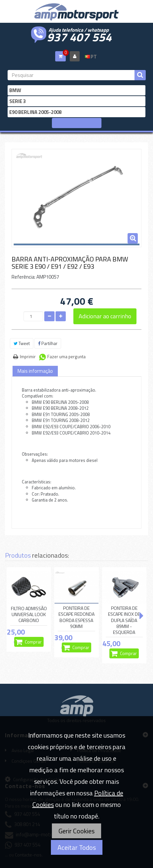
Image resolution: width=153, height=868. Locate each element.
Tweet (22, 343)
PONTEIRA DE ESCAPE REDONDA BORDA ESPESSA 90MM (76, 617)
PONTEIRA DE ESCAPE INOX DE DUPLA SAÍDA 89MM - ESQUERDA (124, 620)
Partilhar (48, 343)
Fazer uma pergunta (66, 357)
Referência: (23, 277)
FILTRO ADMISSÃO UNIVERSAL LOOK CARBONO (29, 614)
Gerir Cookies (76, 831)
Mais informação (35, 371)
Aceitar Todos (77, 847)
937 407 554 (79, 36)
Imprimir (28, 357)
